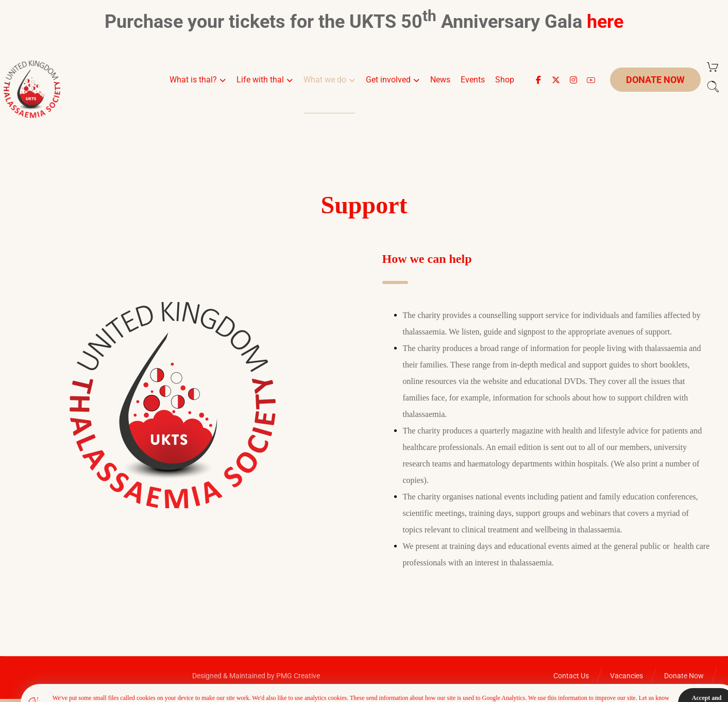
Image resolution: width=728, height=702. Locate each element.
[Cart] (713, 67)
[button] (538, 80)
